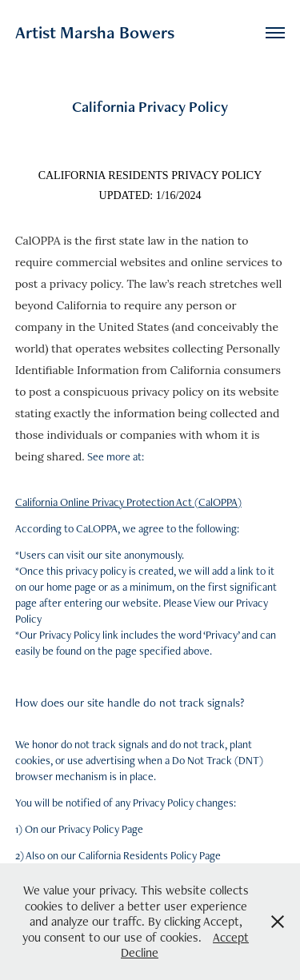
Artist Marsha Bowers (95, 32)
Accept (231, 937)
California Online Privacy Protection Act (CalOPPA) (128, 502)
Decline (140, 952)
